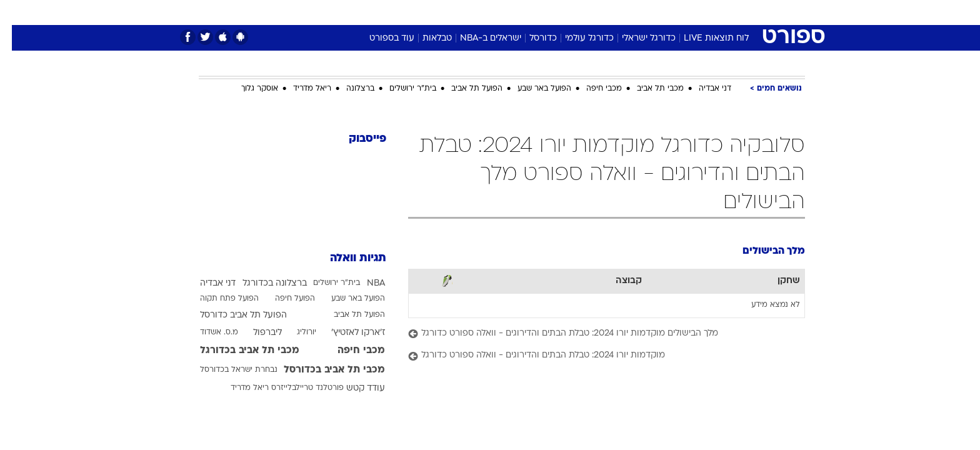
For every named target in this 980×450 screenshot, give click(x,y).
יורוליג (295, 332)
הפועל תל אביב (465, 89)
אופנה (347, 12)
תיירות (440, 12)
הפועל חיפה (283, 299)
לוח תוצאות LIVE (704, 38)
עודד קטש (354, 388)
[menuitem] (704, 12)
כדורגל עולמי (577, 38)
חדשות (711, 12)
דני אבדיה (703, 89)
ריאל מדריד (300, 89)
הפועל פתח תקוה (217, 299)
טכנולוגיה (393, 12)
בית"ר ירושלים (401, 89)
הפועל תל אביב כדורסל (232, 315)
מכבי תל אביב (648, 89)
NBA (364, 283)
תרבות (628, 12)
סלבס (589, 12)
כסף (554, 12)
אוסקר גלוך (248, 89)
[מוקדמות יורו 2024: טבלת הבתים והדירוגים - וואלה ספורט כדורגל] (595, 356)
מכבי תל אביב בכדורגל (238, 351)
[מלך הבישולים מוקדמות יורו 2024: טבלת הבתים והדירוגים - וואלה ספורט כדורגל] (595, 334)
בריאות (482, 12)
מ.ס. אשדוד (207, 332)
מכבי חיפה (592, 89)
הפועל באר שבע (532, 89)
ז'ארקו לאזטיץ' (346, 333)
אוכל (521, 12)
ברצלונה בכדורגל (263, 283)
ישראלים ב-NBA (479, 38)
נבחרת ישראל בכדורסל (227, 370)
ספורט (669, 12)
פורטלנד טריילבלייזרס (296, 388)
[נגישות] (17, 13)
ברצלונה (348, 89)
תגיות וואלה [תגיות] (346, 258)
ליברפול (256, 333)
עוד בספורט (380, 38)
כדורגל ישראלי (637, 38)
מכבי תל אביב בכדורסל (322, 370)
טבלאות (425, 38)
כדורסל (531, 38)
